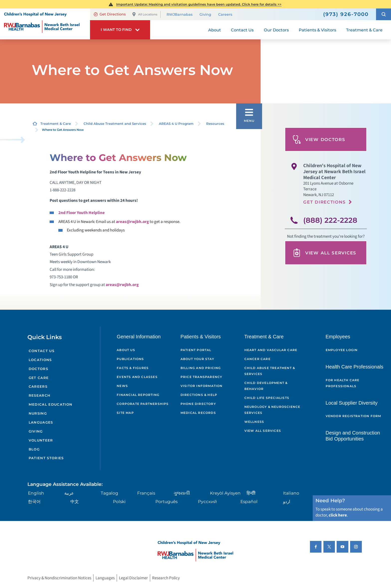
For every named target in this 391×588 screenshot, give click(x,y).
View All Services (324, 253)
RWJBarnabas (180, 15)
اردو (287, 501)
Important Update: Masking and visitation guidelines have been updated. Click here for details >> (199, 4)
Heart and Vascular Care (271, 350)
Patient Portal (196, 350)
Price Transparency (201, 377)
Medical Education (51, 404)
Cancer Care (257, 359)
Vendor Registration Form (353, 416)
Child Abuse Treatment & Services (270, 371)
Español (249, 501)
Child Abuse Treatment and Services (115, 124)
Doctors (38, 369)
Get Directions (110, 14)
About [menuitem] (215, 30)
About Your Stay (197, 359)
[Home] (45, 24)
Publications (130, 359)
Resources (215, 124)
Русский (207, 501)
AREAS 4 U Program (176, 124)
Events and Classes (137, 377)
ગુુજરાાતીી (182, 493)
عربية (69, 493)
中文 (75, 501)
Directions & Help (199, 395)
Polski (119, 501)
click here (338, 515)
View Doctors (319, 140)
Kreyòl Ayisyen (225, 493)
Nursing (38, 413)
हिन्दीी (251, 493)
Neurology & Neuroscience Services (272, 410)
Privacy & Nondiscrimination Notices (59, 578)
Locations (40, 360)
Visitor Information (202, 386)
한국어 (34, 501)
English (36, 493)
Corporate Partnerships (143, 404)
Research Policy (166, 578)
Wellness (254, 422)
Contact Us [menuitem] (242, 30)
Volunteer (41, 440)
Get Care (39, 378)
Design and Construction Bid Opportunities (353, 436)
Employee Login (342, 350)
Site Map (125, 413)
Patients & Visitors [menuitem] (317, 30)
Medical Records (198, 413)
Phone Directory (198, 404)
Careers (225, 15)
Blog (34, 449)
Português (166, 501)
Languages (41, 422)
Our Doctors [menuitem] (276, 30)
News (122, 386)
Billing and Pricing (201, 368)
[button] (384, 14)
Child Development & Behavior (266, 386)
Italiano (291, 493)
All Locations (145, 14)
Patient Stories (46, 458)
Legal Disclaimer (133, 578)
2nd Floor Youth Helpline (82, 213)
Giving (205, 15)
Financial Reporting (138, 395)
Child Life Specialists (267, 398)
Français (146, 493)
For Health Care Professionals (343, 383)
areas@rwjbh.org (132, 222)
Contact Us (42, 351)
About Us (126, 350)
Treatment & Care (56, 124)
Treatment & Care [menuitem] (364, 30)
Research (40, 395)
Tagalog (109, 493)
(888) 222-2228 (330, 220)
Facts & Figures (133, 368)
